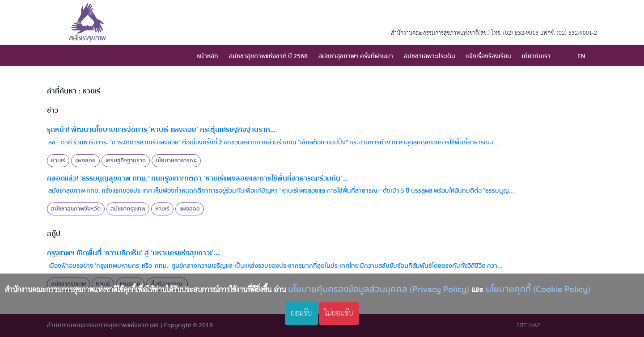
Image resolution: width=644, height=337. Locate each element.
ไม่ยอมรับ (339, 313)
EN (581, 56)
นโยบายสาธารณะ (176, 160)
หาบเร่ (58, 160)
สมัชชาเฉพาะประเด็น (430, 56)
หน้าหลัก (207, 56)
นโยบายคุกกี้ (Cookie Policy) (538, 289)
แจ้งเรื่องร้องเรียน (489, 56)
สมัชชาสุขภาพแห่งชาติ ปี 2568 (268, 56)
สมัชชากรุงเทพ (128, 209)
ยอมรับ (301, 313)
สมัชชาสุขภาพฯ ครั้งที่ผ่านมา (356, 56)
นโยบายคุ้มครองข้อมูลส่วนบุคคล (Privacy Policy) (379, 289)
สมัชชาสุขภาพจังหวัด (76, 209)
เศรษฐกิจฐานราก (126, 160)
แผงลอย (85, 160)
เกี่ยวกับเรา (536, 56)
